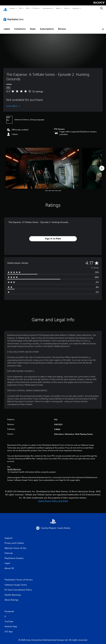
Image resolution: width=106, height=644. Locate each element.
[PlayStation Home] (5, 8)
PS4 (27, 8)
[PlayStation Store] (14, 16)
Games (12, 8)
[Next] (102, 165)
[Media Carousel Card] (42, 165)
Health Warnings (14, 466)
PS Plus (36, 8)
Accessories (47, 8)
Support (76, 8)
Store (66, 8)
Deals (33, 26)
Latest (7, 26)
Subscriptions (47, 26)
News (58, 8)
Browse (62, 26)
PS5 (20, 8)
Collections (20, 26)
